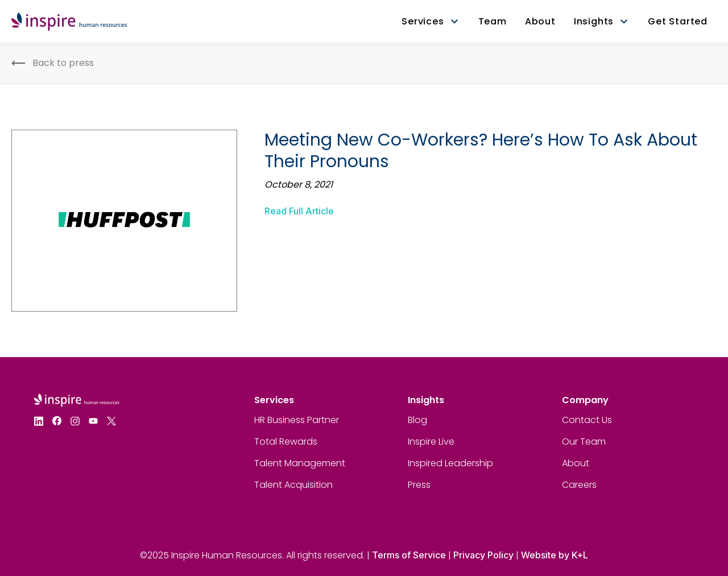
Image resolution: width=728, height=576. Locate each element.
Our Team (584, 442)
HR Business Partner (297, 420)
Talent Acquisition (293, 485)
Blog (417, 420)
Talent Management (300, 463)
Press (419, 485)
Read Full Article (299, 211)
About (576, 463)
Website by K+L (555, 555)
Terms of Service (409, 555)
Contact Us (587, 420)
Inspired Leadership (450, 463)
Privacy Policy (483, 555)
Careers (579, 485)
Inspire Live (431, 442)
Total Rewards (286, 442)
